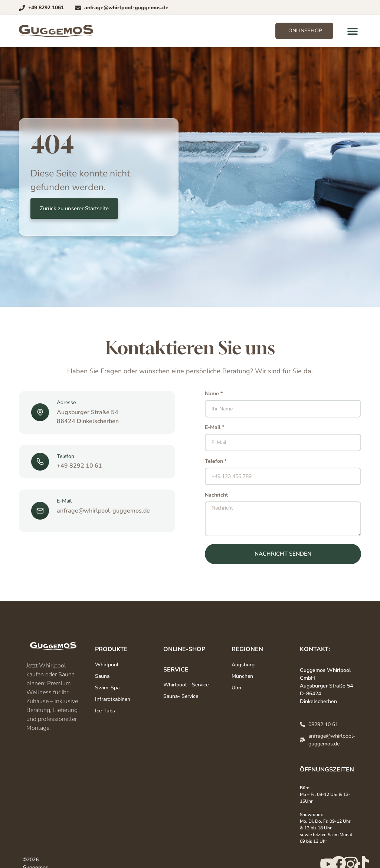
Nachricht (216, 495)
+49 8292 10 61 (79, 466)
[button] (353, 31)
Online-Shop (184, 649)
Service (176, 670)
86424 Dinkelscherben (88, 421)
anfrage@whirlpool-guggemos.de (103, 511)
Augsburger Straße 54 (88, 412)
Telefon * (216, 462)
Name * (214, 394)
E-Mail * (214, 428)
